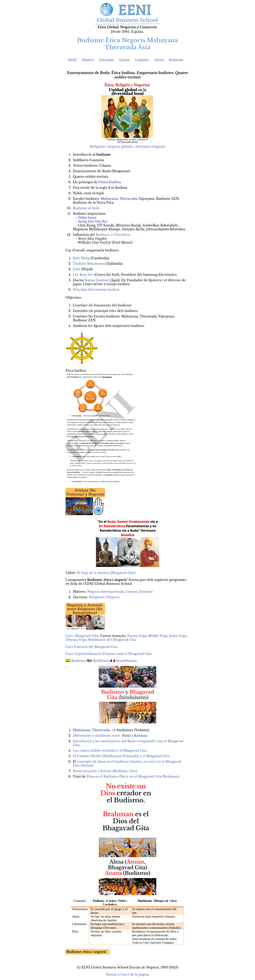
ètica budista (111, 182)
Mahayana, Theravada (119, 199)
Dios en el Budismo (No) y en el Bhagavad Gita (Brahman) (133, 776)
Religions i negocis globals (111, 147)
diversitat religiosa (150, 147)
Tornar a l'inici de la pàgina (127, 974)
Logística (142, 60)
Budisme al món (86, 208)
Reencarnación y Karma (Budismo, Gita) (105, 771)
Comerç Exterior (139, 592)
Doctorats (107, 60)
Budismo (79, 661)
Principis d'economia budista (96, 290)
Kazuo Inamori (97, 280)
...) (93, 730)
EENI (72, 60)
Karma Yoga (137, 636)
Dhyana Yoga (76, 640)
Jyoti (77, 269)
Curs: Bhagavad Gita (82, 636)
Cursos (125, 60)
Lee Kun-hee (83, 275)
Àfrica (159, 60)
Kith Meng (81, 258)
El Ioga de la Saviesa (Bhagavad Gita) (106, 573)
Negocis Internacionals (105, 592)
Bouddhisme (126, 661)
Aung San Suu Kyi (93, 221)
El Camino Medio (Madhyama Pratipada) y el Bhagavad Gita (121, 756)
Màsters (88, 60)
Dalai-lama (87, 217)
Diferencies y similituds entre (110, 736)
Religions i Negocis (104, 597)
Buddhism (101, 661)
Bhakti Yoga (158, 636)
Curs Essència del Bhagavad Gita (92, 647)
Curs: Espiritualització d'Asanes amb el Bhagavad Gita (109, 654)
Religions (176, 60)
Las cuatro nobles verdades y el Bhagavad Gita (110, 751)
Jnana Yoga (178, 636)
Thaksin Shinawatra (89, 264)
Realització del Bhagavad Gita (112, 640)
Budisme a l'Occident (113, 235)
